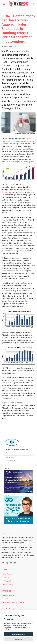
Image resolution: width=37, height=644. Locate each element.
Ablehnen (19, 639)
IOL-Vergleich (6, 578)
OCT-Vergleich (6, 581)
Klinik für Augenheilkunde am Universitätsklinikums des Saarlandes (18, 141)
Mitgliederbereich (8, 595)
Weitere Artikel (10, 461)
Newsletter (5, 599)
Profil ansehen (9, 457)
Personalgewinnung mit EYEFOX (13, 602)
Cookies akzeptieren (18, 634)
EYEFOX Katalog (7, 585)
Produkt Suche (7, 574)
